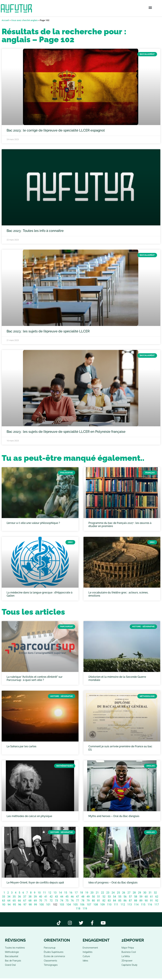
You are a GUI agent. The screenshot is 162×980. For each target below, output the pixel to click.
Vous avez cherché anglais (24, 20)
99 (36, 905)
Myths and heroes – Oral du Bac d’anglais (114, 816)
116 (150, 905)
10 (39, 893)
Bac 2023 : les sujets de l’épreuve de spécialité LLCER (48, 331)
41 (46, 897)
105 (75, 905)
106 (82, 905)
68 (30, 901)
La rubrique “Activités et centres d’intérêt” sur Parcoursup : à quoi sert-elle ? (35, 678)
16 (71, 893)
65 (14, 901)
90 (146, 901)
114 (136, 905)
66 (20, 901)
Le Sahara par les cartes (21, 746)
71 (46, 901)
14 (60, 893)
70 (40, 901)
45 (67, 897)
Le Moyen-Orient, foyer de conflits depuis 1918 (35, 883)
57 (130, 897)
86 (125, 901)
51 (99, 897)
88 (136, 901)
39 (35, 897)
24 (113, 893)
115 (143, 905)
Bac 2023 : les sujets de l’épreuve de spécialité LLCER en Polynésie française (66, 432)
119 (85, 909)
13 (55, 893)
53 (109, 897)
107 (89, 905)
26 (124, 893)
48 (83, 897)
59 (141, 897)
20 (92, 893)
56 (125, 897)
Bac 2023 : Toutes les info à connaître (35, 231)
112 (123, 905)
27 (129, 893)
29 (140, 893)
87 (130, 901)
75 (67, 901)
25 (118, 893)
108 (96, 905)
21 (97, 893)
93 (4, 905)
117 (157, 905)
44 (62, 897)
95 (14, 905)
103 (62, 905)
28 (134, 893)
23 (108, 893)
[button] (150, 8)
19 (87, 893)
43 (56, 897)
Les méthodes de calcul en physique (29, 816)
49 (88, 897)
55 (120, 897)
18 (81, 893)
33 (4, 897)
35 (14, 897)
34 (9, 897)
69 (35, 901)
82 (104, 901)
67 (25, 901)
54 (115, 897)
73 (56, 901)
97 (25, 905)
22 (102, 893)
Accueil (5, 20)
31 (150, 893)
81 (99, 901)
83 (109, 901)
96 (20, 905)
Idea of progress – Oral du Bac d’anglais (113, 883)
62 (157, 897)
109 (102, 905)
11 (44, 893)
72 (51, 901)
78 (83, 901)
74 (62, 901)
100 (42, 905)
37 (25, 897)
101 (48, 905)
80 (93, 901)
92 (157, 901)
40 (40, 897)
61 (151, 897)
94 (9, 905)
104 (69, 905)
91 (151, 901)
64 (9, 901)
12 (50, 893)
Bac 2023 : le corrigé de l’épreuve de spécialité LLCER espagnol (56, 130)
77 (78, 901)
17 (76, 893)
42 (51, 897)
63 (4, 901)
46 (72, 897)
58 (136, 897)
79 (88, 901)
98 (30, 905)
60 (146, 897)
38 (30, 897)
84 (115, 901)
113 (130, 905)
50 (93, 897)
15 (66, 893)
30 (145, 893)
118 (78, 909)
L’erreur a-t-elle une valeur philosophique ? (33, 523)
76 (72, 901)
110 (109, 905)
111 (116, 905)
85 (120, 901)
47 (78, 897)
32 (155, 893)
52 (104, 897)
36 (20, 897)
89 (141, 901)
